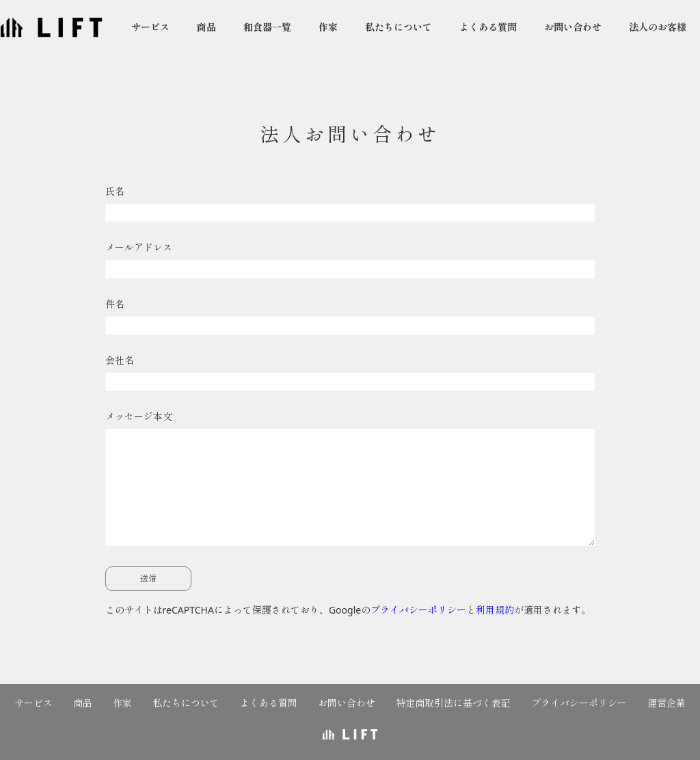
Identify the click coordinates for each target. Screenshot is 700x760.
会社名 (350, 376)
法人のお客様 (658, 27)
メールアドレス (350, 263)
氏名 (350, 207)
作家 (328, 27)
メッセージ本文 (350, 481)
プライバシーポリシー (418, 610)
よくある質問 (488, 27)
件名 (350, 319)
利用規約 (495, 610)
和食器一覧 (267, 27)
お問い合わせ (573, 27)
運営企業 (667, 703)
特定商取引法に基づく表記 (453, 703)
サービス (150, 27)
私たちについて (399, 27)
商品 (206, 27)
